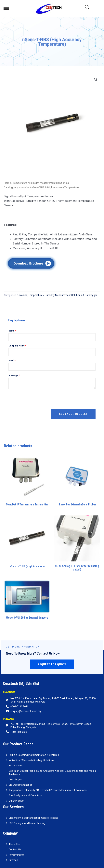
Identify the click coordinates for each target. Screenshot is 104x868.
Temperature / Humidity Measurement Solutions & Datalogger (63, 295)
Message (14, 375)
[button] (96, 80)
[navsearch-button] (87, 8)
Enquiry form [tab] (16, 320)
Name (12, 331)
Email (12, 361)
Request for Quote (52, 664)
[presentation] (38, 399)
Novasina (24, 187)
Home (7, 183)
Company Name (17, 346)
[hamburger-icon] (6, 9)
